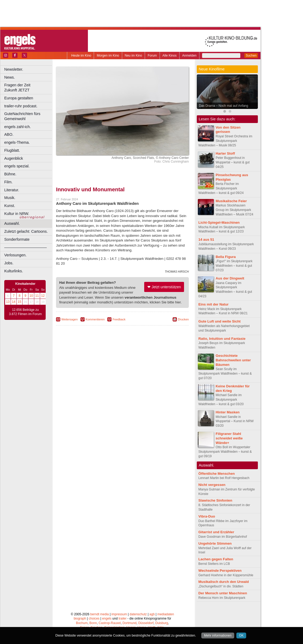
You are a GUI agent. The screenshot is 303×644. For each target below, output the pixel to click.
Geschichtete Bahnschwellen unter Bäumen (233, 360)
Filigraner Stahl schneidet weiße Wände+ (229, 438)
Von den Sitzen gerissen (228, 130)
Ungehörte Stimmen (215, 543)
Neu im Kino (133, 56)
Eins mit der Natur (214, 304)
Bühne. (10, 174)
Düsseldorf (146, 623)
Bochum (82, 623)
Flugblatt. (12, 150)
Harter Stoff (225, 153)
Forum (152, 56)
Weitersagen (70, 319)
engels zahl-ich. (18, 127)
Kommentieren (95, 319)
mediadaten (166, 614)
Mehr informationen (218, 635)
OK (241, 635)
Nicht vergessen (212, 485)
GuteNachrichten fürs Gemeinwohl (22, 116)
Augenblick (14, 158)
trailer (122, 618)
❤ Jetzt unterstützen (164, 287)
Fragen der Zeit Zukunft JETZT (29, 88)
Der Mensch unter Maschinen (223, 593)
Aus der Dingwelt (230, 278)
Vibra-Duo (207, 516)
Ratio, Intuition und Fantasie (222, 339)
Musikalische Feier (231, 201)
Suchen (251, 56)
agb (152, 614)
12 (43, 296)
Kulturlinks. (14, 271)
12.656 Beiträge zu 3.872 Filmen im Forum (25, 312)
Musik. (10, 198)
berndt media (100, 614)
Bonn (93, 623)
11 (37, 296)
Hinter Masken (228, 412)
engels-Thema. (17, 142)
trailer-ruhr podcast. (21, 106)
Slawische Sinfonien (215, 500)
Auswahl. (12, 223)
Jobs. (9, 263)
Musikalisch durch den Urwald (224, 582)
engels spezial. (17, 166)
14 (14, 302)
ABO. (9, 134)
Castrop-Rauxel (110, 623)
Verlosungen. (15, 255)
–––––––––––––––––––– (25, 247)
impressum (119, 614)
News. (10, 77)
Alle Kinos (170, 56)
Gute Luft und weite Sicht (219, 321)
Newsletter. (14, 69)
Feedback (119, 319)
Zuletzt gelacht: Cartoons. (26, 231)
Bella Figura (226, 257)
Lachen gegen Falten (216, 559)
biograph (80, 618)
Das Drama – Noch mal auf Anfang (223, 106)
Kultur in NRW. (17, 214)
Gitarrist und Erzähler (216, 532)
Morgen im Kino (108, 56)
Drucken (183, 319)
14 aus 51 (206, 240)
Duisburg (162, 623)
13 (8, 302)
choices (94, 618)
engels (107, 618)
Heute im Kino (81, 56)
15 (20, 302)
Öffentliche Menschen (217, 474)
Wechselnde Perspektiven (220, 571)
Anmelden (189, 56)
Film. (8, 182)
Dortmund (129, 623)
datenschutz (138, 614)
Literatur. (12, 190)
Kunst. (10, 206)
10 (31, 296)
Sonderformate (17, 239)
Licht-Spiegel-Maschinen (219, 223)
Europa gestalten (19, 98)
